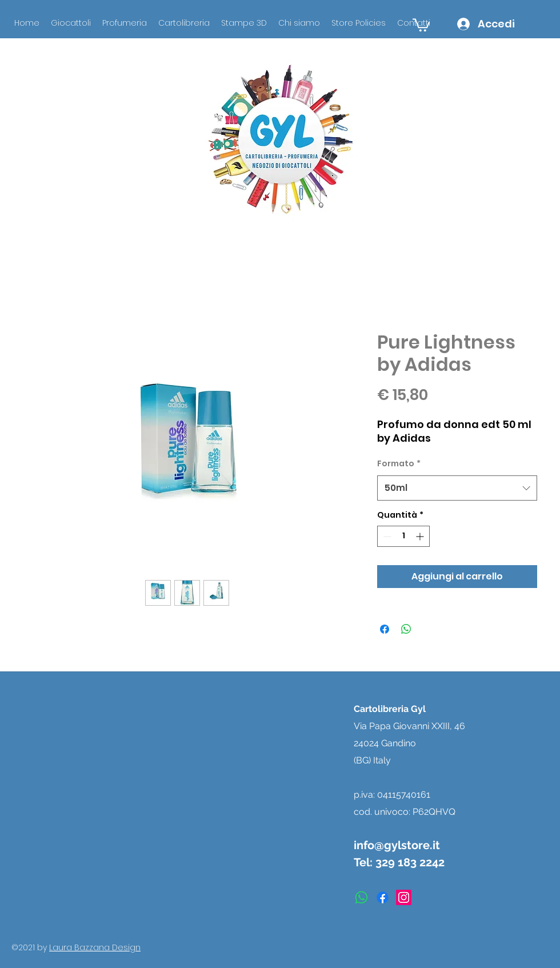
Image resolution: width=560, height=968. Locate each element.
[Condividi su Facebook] (385, 629)
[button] (421, 24)
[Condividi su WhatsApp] (406, 629)
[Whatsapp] (361, 897)
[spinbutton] (403, 536)
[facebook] (383, 897)
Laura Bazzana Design (95, 947)
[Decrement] (386, 536)
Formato (399, 463)
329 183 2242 (410, 862)
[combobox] (457, 488)
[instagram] (404, 897)
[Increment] (421, 536)
